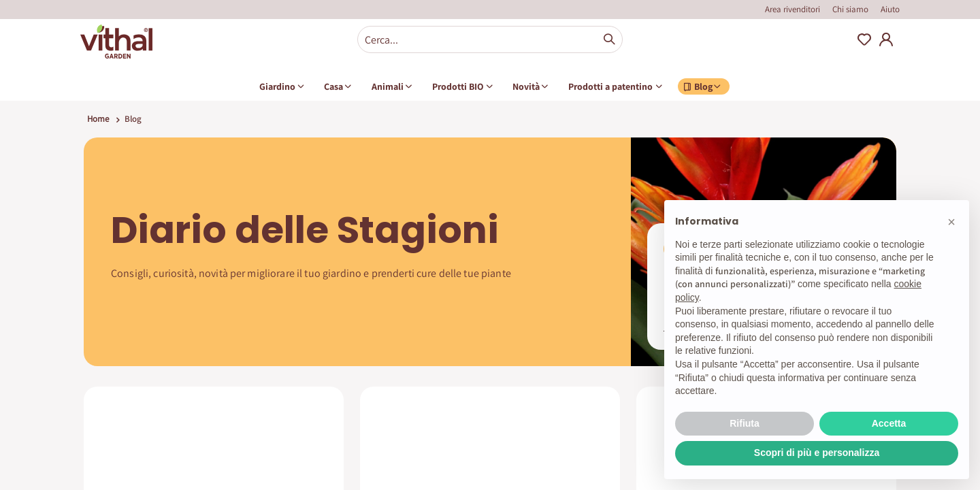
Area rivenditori (793, 9)
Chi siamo (850, 9)
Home (98, 119)
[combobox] (490, 39)
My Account (886, 39)
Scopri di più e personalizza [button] (817, 453)
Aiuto (890, 9)
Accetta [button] (889, 423)
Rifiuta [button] (745, 423)
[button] (951, 222)
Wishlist (864, 39)
